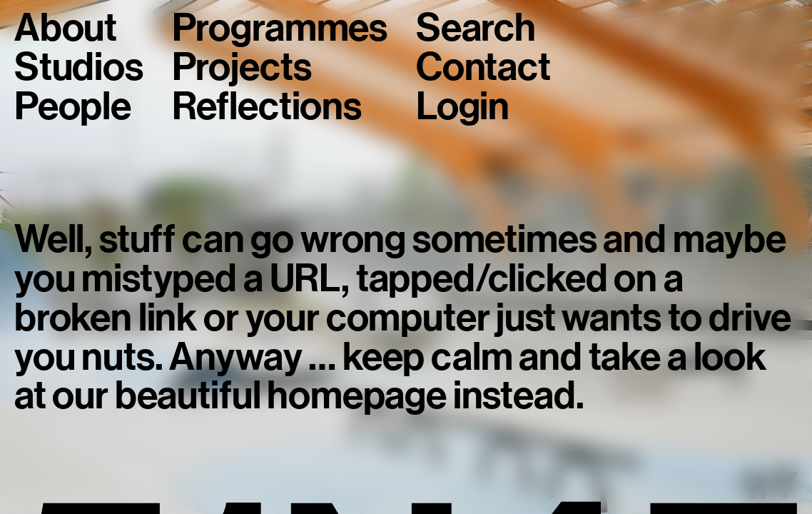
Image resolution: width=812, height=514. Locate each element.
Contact (483, 67)
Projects (242, 67)
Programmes (280, 28)
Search (476, 28)
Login (463, 107)
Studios (79, 67)
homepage (357, 395)
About (66, 28)
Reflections (267, 107)
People (73, 107)
